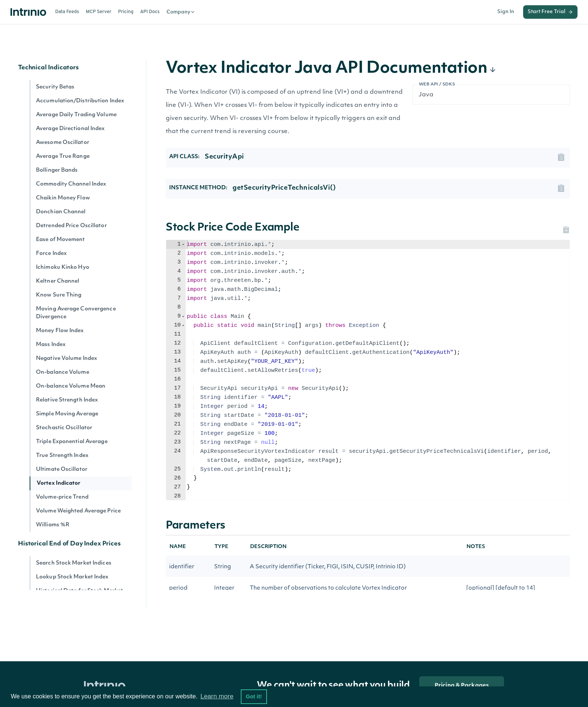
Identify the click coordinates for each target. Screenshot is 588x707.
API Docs (150, 12)
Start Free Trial (550, 12)
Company (181, 12)
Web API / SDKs (437, 85)
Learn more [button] (217, 696)
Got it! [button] (254, 697)
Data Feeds (67, 12)
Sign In (506, 12)
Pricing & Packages (462, 686)
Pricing (126, 12)
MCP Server (99, 12)
